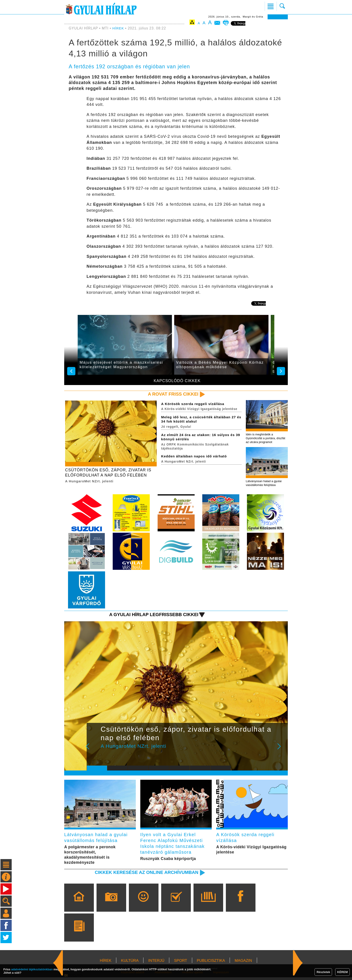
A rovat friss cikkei (172, 394)
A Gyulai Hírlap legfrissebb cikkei (152, 616)
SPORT (180, 963)
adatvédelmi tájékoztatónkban (32, 969)
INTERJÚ (156, 963)
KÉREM (342, 972)
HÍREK (118, 28)
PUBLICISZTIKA (211, 963)
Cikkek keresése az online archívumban (145, 875)
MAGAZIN (243, 963)
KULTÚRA (130, 963)
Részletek (323, 972)
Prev (94, 751)
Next (282, 751)
